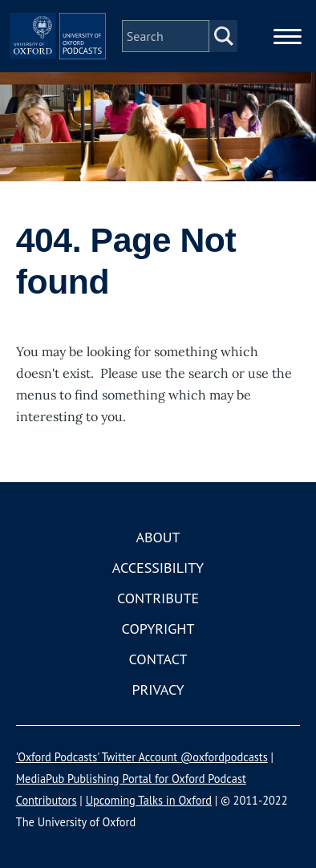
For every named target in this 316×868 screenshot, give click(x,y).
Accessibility (158, 568)
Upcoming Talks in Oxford (149, 800)
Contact (158, 659)
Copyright (158, 629)
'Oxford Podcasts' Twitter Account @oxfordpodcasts (142, 757)
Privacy (158, 690)
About (158, 537)
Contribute (158, 598)
